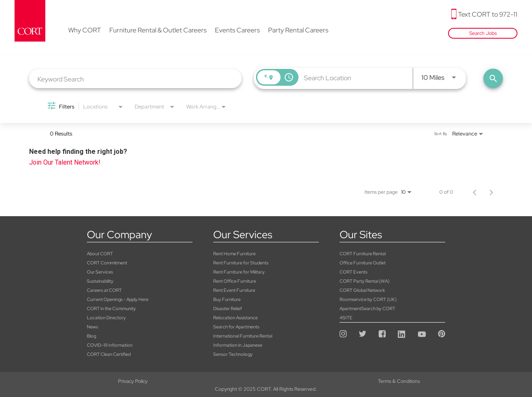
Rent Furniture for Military (239, 272)
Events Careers (237, 31)
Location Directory (106, 318)
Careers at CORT (104, 290)
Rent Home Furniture (234, 254)
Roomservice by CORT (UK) (368, 299)
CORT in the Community (111, 308)
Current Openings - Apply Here (118, 299)
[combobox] (135, 79)
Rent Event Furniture (234, 290)
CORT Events (353, 272)
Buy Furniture (227, 299)
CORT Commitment (107, 263)
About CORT (100, 254)
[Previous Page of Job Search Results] (475, 192)
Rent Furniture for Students (241, 263)
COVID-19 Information (110, 345)
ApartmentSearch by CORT (367, 308)
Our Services (100, 272)
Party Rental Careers (298, 31)
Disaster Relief (228, 308)
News (92, 327)
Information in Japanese (238, 345)
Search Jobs (483, 33)
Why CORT (85, 31)
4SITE (346, 318)
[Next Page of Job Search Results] (491, 192)
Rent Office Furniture (235, 281)
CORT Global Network (362, 290)
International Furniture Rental (243, 336)
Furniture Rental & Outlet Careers (158, 31)
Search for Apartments (236, 327)
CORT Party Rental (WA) (365, 281)
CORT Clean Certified (109, 354)
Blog (91, 336)
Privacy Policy (89, 381)
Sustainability (100, 281)
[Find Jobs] (493, 78)
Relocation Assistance (235, 318)
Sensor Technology (233, 354)
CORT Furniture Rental (363, 254)
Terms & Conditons (266, 381)
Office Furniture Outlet (363, 263)
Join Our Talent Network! (65, 162)
